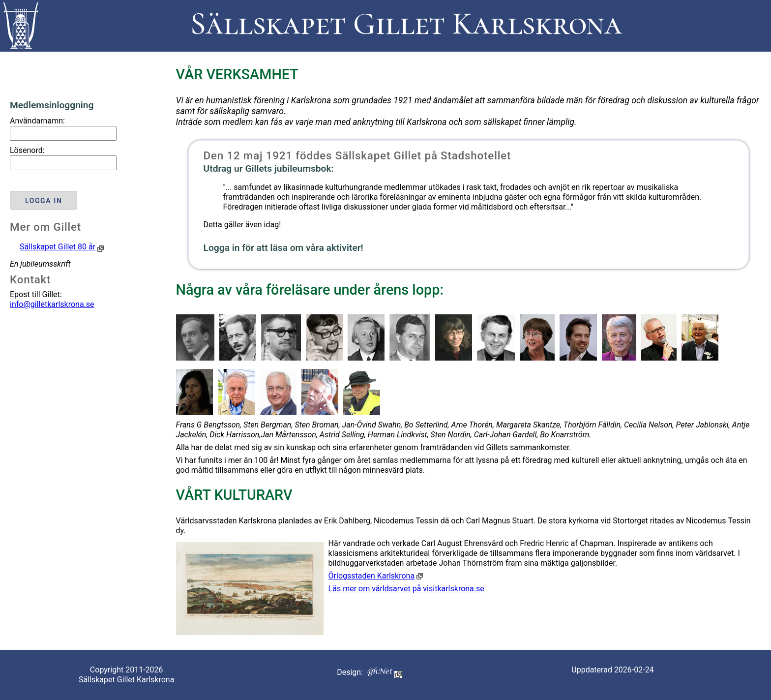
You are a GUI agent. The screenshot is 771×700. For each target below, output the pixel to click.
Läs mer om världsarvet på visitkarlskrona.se (406, 589)
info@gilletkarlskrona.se (52, 304)
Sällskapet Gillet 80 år (58, 247)
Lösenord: (27, 150)
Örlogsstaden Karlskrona (372, 576)
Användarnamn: (37, 121)
